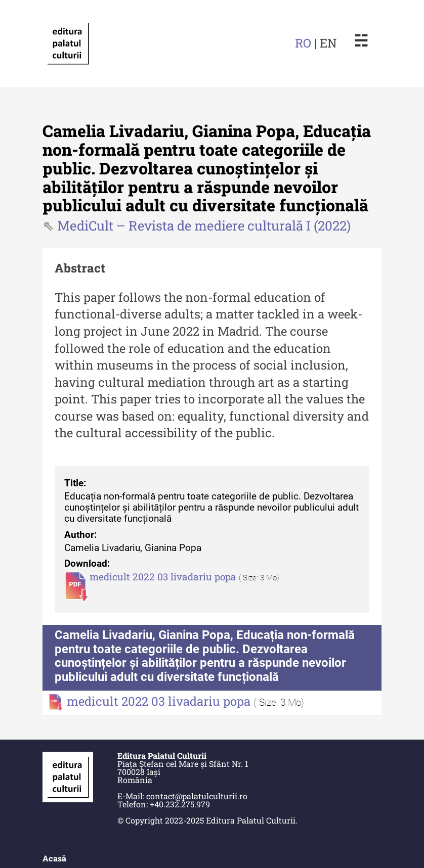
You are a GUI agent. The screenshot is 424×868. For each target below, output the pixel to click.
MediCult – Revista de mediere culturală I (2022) (204, 225)
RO (303, 43)
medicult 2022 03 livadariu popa (164, 577)
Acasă (54, 858)
